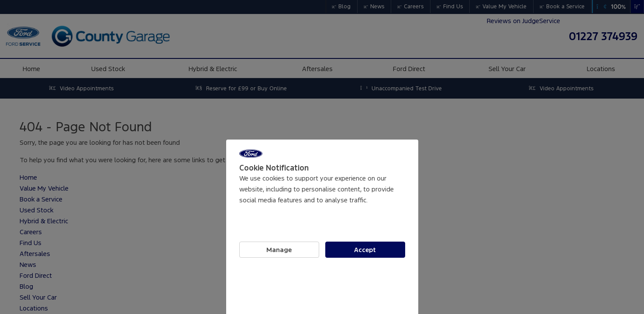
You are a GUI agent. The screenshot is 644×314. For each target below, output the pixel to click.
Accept (365, 250)
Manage (279, 250)
